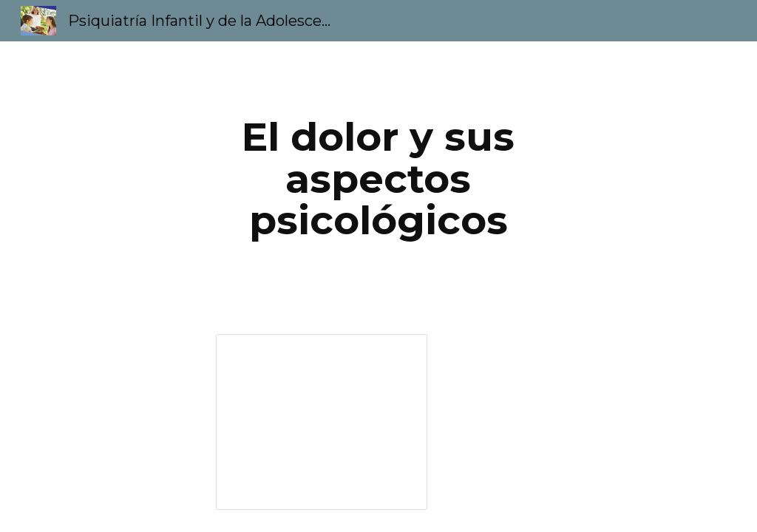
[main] (378, 179)
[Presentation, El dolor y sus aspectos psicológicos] (322, 422)
